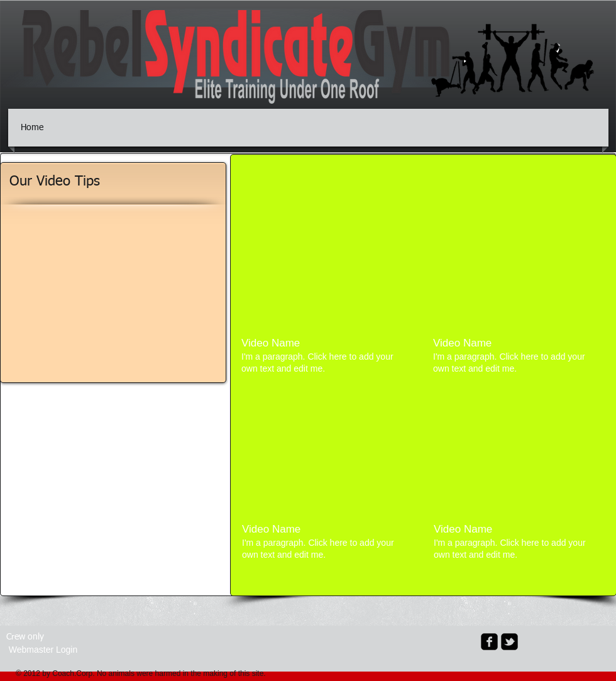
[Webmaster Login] (43, 650)
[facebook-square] (489, 642)
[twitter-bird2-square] (509, 642)
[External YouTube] (327, 264)
